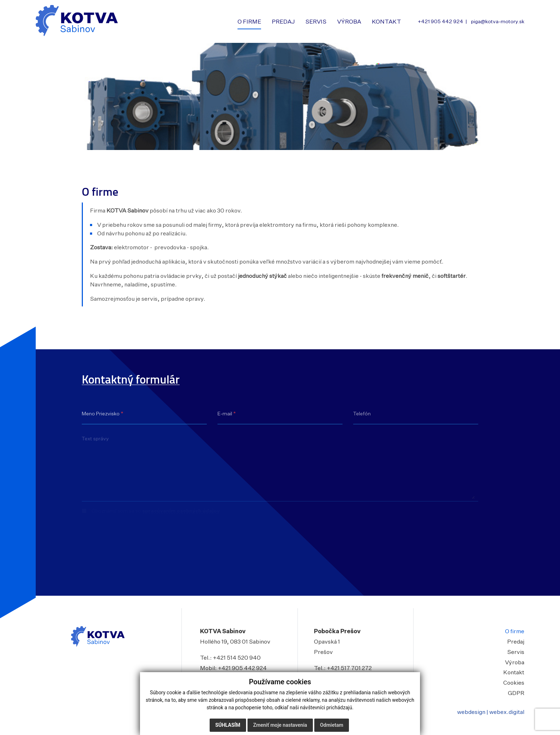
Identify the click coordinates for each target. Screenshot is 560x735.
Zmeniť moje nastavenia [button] (280, 725)
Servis (516, 652)
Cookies (514, 682)
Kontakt (514, 672)
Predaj (516, 641)
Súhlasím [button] (228, 725)
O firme (515, 631)
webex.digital (507, 712)
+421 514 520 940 (237, 657)
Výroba (515, 662)
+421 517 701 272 (349, 668)
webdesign (471, 712)
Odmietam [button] (332, 725)
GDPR (516, 693)
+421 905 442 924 (242, 668)
